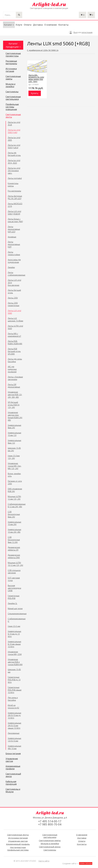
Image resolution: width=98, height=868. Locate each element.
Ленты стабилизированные (16, 274)
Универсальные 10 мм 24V (14, 523)
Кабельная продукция (11, 783)
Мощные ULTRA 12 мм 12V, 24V (14, 498)
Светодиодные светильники (13, 98)
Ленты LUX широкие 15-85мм (15, 320)
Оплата (28, 25)
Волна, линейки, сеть (14, 475)
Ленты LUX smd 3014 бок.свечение (14, 283)
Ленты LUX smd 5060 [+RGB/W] (14, 213)
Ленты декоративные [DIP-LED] (14, 229)
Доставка (38, 25)
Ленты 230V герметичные (14, 304)
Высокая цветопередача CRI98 (14, 588)
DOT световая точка (14, 579)
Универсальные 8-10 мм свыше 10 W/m (14, 644)
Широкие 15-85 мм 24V (14, 449)
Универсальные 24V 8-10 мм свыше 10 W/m (14, 726)
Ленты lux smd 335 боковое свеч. (14, 171)
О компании (51, 25)
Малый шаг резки (15, 608)
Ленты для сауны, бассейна (15, 360)
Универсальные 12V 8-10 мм (14, 740)
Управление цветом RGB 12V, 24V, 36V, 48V (15, 395)
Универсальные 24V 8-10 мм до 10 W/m (14, 715)
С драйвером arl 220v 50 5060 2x (43, 50)
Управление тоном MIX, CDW (15, 653)
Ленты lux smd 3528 (14, 123)
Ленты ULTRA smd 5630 (15, 327)
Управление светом (12, 760)
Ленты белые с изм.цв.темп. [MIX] (15, 220)
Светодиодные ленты (13, 116)
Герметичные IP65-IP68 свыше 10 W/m (15, 690)
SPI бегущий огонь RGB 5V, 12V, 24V (14, 405)
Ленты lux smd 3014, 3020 (14, 162)
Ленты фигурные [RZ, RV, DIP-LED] (15, 197)
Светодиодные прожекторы (13, 55)
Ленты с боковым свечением (15, 378)
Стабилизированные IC (16, 620)
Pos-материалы (14, 191)
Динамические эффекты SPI (14, 549)
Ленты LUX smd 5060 (14, 312)
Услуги (19, 25)
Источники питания (11, 70)
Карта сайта (44, 861)
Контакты (63, 25)
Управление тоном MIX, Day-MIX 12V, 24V (15, 466)
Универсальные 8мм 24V (14, 426)
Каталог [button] (9, 25)
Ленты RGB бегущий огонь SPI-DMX (14, 351)
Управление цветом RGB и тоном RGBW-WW (15, 662)
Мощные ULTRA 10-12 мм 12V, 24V (15, 564)
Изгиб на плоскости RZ (13, 706)
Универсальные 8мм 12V (14, 442)
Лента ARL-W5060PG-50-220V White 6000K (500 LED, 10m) (36, 78)
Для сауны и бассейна (13, 699)
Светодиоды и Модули (13, 791)
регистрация (87, 32)
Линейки (11, 267)
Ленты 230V (13, 298)
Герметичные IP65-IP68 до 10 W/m (14, 680)
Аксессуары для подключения (14, 261)
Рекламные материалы (11, 62)
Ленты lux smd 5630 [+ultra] (14, 146)
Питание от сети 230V (15, 482)
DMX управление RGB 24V (15, 490)
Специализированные (16, 614)
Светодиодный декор (13, 775)
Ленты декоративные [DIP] (14, 244)
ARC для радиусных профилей (12, 369)
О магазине (82, 835)
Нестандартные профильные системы (18, 849)
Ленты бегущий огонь (14, 291)
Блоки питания (13, 754)
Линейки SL (13, 603)
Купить (35, 93)
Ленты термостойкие (14, 253)
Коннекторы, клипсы (13, 185)
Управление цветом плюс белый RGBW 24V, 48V (15, 416)
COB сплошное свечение (14, 572)
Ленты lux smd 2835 (14, 139)
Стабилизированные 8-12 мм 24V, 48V (16, 505)
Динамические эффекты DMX (14, 556)
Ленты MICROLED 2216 (15, 205)
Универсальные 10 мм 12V (14, 434)
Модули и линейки (10, 85)
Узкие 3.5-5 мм (14, 626)
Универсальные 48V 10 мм (14, 747)
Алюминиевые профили (13, 768)
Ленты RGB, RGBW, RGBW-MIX (15, 342)
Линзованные (14, 733)
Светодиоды (12, 92)
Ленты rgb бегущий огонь (14, 154)
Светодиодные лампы (13, 78)
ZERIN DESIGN (86, 863)
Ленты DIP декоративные (14, 386)
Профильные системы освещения (12, 107)
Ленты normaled (15, 178)
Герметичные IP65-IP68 (14, 597)
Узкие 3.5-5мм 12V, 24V (14, 457)
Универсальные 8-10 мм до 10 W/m (14, 634)
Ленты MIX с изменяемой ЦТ (14, 335)
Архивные (12, 237)
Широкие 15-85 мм (14, 671)
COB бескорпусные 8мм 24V (14, 514)
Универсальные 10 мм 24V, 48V (14, 531)
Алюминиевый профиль (18, 844)
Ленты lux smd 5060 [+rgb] (14, 131)
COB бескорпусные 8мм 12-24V (14, 540)
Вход (76, 32)
